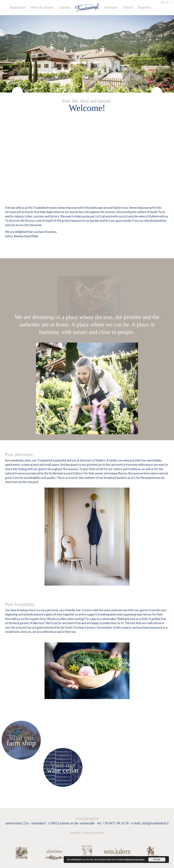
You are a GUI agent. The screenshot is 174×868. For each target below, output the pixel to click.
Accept (157, 860)
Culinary (64, 7)
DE (163, 3)
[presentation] (17, 92)
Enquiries (145, 7)
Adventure (111, 7)
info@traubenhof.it (155, 823)
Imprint (75, 833)
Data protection (93, 833)
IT (167, 3)
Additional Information (134, 860)
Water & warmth (42, 7)
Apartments (18, 7)
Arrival (128, 7)
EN (171, 3)
